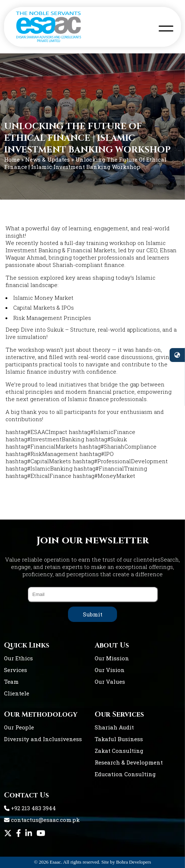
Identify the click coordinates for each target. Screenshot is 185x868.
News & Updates (48, 159)
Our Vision (110, 670)
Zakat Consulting (119, 751)
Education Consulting (125, 774)
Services (16, 670)
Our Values (110, 682)
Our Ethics (18, 658)
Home (12, 159)
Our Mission (112, 658)
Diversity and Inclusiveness (43, 739)
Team (11, 682)
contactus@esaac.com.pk (42, 820)
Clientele (17, 693)
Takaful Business (119, 739)
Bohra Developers (134, 862)
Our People (19, 727)
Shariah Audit (114, 727)
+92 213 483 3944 (30, 808)
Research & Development (129, 762)
